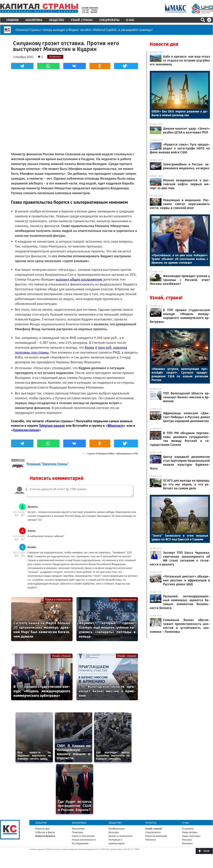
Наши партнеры (191, 836)
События (41, 823)
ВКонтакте (116, 425)
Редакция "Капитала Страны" (48, 464)
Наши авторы (190, 832)
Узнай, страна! (82, 20)
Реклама (187, 839)
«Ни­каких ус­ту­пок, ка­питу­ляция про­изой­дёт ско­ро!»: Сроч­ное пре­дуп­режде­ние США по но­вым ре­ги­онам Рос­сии (180, 374)
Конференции (117, 828)
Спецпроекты (110, 20)
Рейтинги (151, 839)
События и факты (45, 832)
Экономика (78, 828)
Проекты (151, 823)
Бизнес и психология (121, 836)
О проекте (188, 828)
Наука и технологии (58, 599)
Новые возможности (84, 839)
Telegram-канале (52, 425)
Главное (13, 20)
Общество (56, 20)
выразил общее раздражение (79, 279)
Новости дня (164, 44)
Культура (114, 832)
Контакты (187, 843)
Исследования (80, 843)
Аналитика (34, 20)
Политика (78, 832)
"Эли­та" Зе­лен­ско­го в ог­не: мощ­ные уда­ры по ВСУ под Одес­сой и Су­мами (180, 537)
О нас (130, 20)
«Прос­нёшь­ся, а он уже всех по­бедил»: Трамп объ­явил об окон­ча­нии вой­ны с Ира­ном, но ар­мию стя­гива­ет (180, 259)
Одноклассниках (26, 430)
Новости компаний (156, 836)
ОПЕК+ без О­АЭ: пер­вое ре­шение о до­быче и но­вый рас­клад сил (180, 113)
